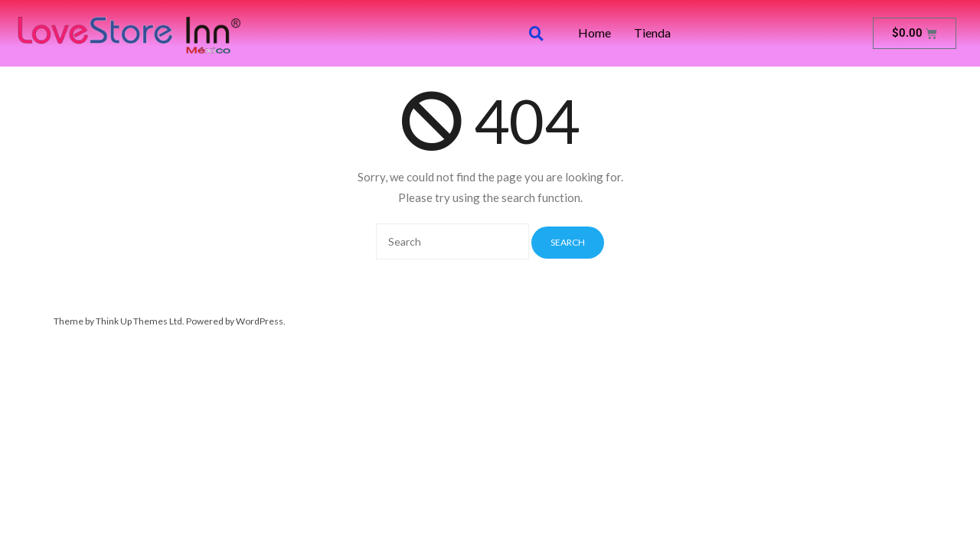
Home (595, 33)
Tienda (652, 33)
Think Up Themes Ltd (139, 321)
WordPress (260, 321)
